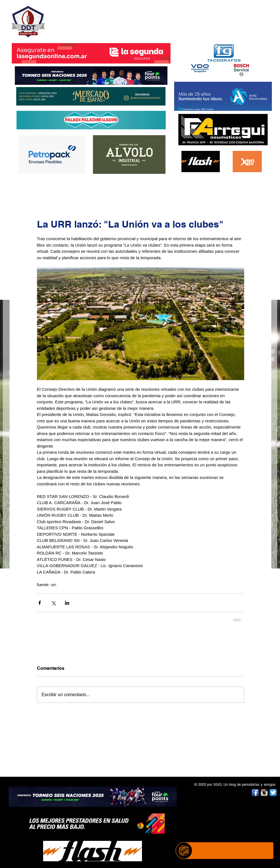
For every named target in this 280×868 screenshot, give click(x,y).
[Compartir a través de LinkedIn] (67, 603)
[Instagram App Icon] (264, 793)
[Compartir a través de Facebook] (40, 603)
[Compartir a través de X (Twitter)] (53, 603)
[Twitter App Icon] (273, 793)
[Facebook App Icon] (255, 793)
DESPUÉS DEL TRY (87, 19)
